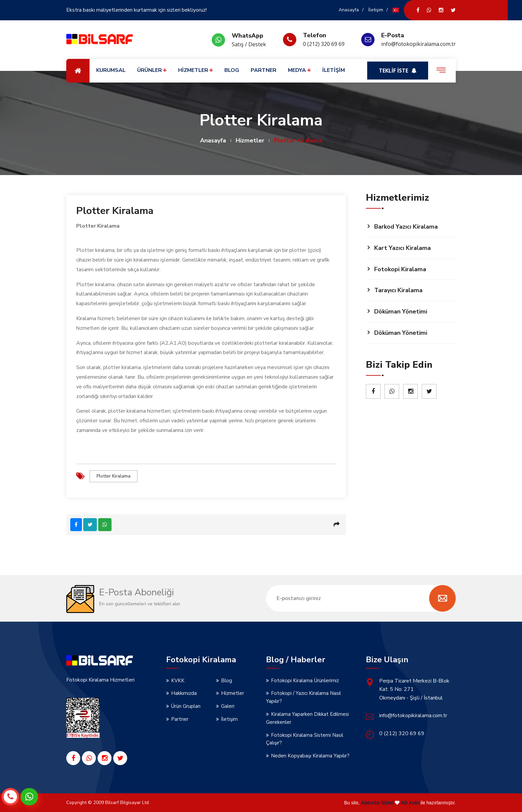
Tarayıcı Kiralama (398, 290)
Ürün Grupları (186, 706)
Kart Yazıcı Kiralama (402, 248)
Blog (227, 680)
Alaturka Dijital (377, 802)
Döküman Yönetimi (401, 311)
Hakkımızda (184, 693)
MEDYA (299, 70)
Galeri (228, 706)
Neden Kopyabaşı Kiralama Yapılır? (310, 755)
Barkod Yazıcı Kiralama (406, 227)
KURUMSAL (111, 70)
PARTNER (263, 70)
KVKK (178, 680)
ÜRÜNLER (152, 70)
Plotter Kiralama (114, 476)
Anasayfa (349, 10)
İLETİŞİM (334, 70)
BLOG (232, 70)
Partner (180, 719)
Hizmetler (250, 140)
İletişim (376, 10)
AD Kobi (410, 802)
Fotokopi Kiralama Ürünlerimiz (305, 680)
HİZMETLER (195, 70)
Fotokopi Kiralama (400, 269)
